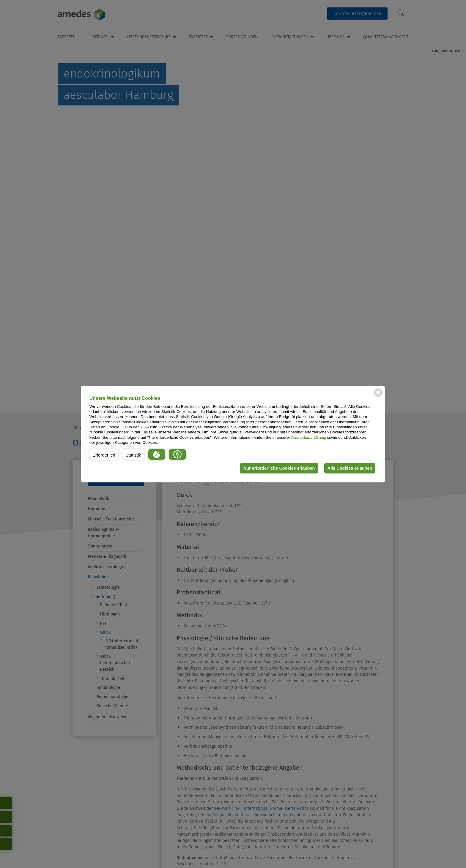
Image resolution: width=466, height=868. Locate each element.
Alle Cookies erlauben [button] (349, 468)
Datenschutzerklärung (309, 437)
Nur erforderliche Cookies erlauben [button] (279, 468)
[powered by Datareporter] (378, 396)
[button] (104, 454)
